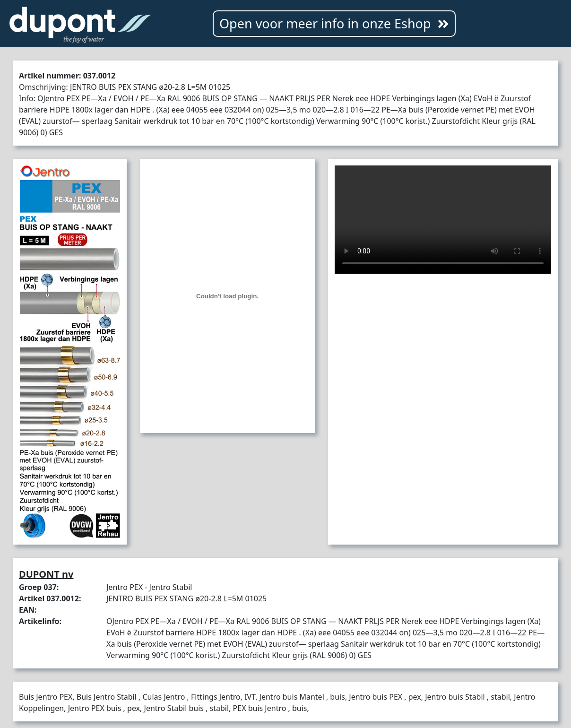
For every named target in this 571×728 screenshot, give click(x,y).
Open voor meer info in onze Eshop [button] (334, 23)
